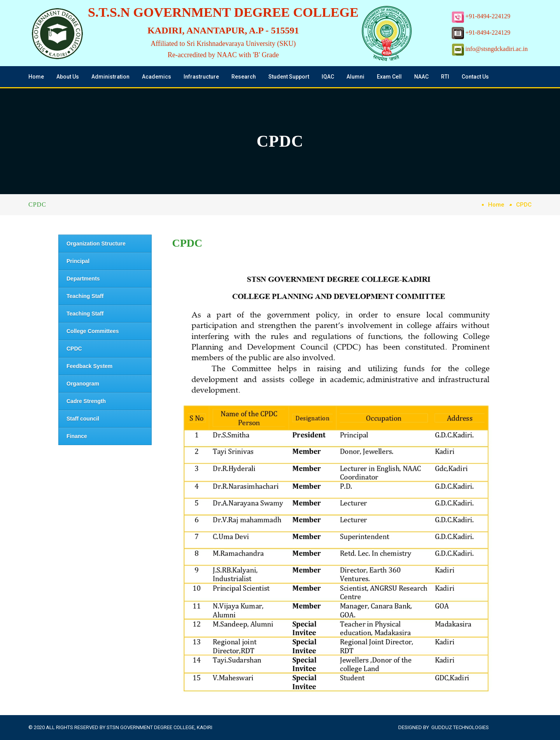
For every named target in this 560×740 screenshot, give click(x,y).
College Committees (93, 331)
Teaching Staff (85, 296)
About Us (68, 77)
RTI (445, 77)
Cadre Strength (86, 401)
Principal (78, 261)
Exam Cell (389, 77)
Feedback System (89, 366)
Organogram (83, 384)
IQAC (328, 77)
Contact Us (475, 77)
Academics (157, 77)
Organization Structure (96, 244)
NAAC (421, 77)
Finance (77, 436)
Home (36, 77)
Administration (110, 77)
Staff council (83, 419)
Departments (83, 279)
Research (244, 77)
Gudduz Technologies (460, 727)
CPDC (74, 349)
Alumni (355, 77)
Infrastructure (201, 77)
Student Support (289, 77)
